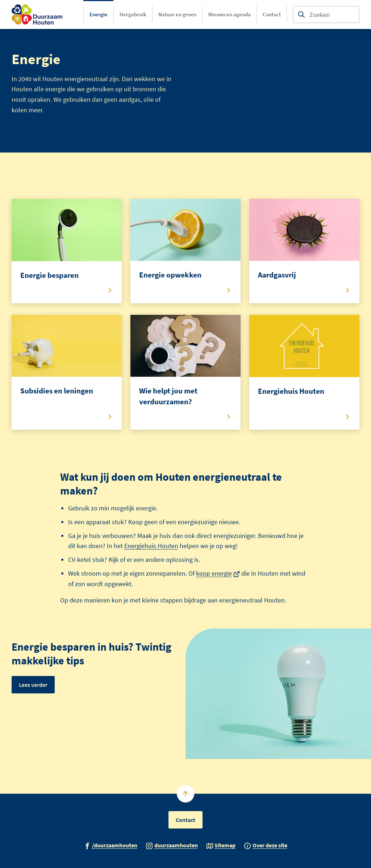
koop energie (218, 573)
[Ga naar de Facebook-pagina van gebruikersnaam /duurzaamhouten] (111, 845)
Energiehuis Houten (151, 546)
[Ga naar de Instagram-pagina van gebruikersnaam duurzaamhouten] (172, 845)
